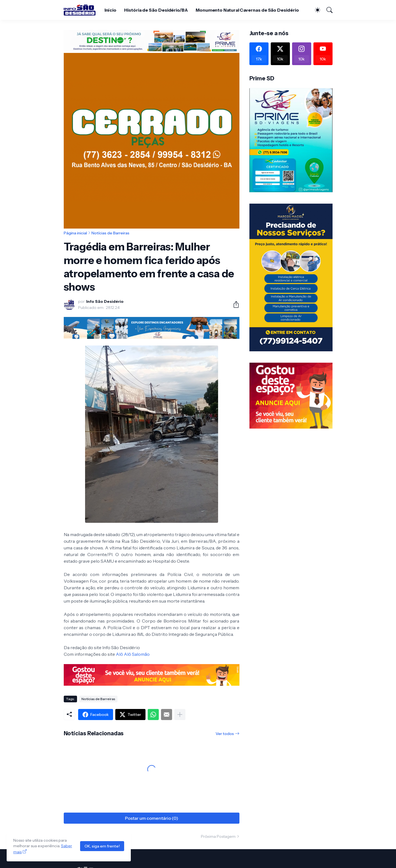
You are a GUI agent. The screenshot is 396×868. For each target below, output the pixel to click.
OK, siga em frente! (102, 846)
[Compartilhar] (234, 304)
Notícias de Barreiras (110, 233)
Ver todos (225, 734)
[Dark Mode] (315, 10)
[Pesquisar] (327, 10)
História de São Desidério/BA (156, 10)
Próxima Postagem (218, 836)
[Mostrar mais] (180, 715)
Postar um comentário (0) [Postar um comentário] (152, 818)
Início (111, 10)
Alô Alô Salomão (133, 654)
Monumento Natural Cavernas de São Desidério (247, 10)
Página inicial (75, 233)
